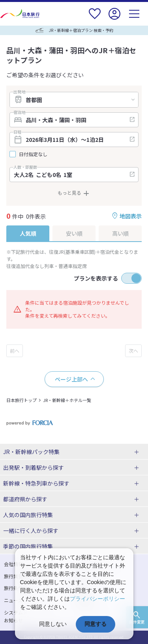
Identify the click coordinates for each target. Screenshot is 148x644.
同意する (96, 624)
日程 (17, 132)
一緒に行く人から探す (31, 530)
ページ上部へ (71, 379)
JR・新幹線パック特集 (31, 452)
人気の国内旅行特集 (28, 515)
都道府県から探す (25, 499)
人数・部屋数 (25, 167)
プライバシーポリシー (97, 599)
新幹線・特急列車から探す (36, 483)
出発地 (19, 92)
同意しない (53, 624)
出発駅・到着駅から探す (34, 467)
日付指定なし (33, 154)
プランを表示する (96, 278)
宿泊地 (19, 112)
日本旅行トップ (22, 400)
